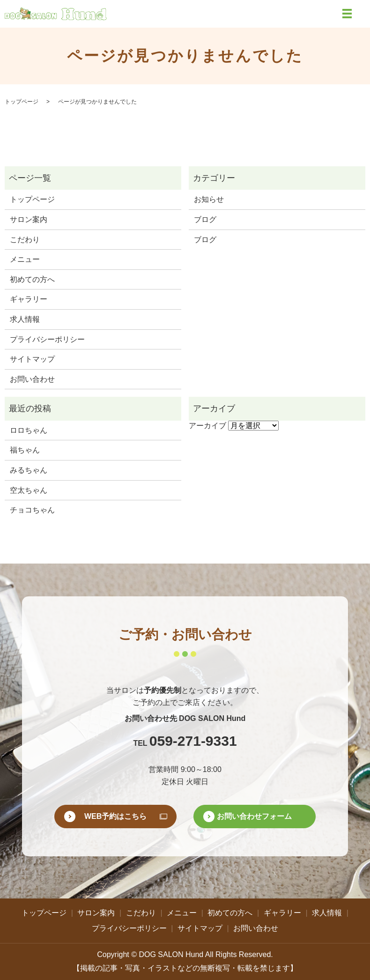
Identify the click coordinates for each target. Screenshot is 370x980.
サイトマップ (32, 359)
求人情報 (25, 319)
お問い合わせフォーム (254, 816)
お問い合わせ (32, 379)
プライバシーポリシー (47, 339)
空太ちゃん (29, 490)
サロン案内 (29, 219)
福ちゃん (25, 450)
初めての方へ (32, 279)
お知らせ (209, 199)
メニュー (25, 259)
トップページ (22, 102)
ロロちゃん (29, 430)
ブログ (205, 219)
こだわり (25, 240)
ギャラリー (29, 299)
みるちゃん (29, 470)
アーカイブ (207, 426)
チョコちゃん (32, 510)
